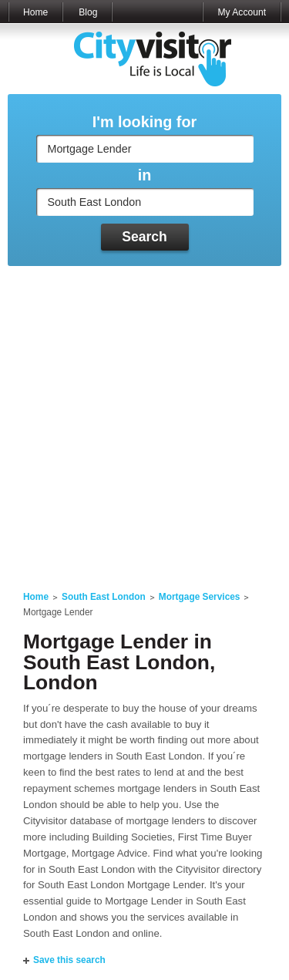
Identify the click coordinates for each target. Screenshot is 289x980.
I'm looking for (144, 122)
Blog (88, 12)
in (145, 175)
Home (35, 12)
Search (144, 237)
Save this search (69, 960)
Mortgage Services (200, 597)
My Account (242, 12)
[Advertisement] (144, 419)
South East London (104, 597)
